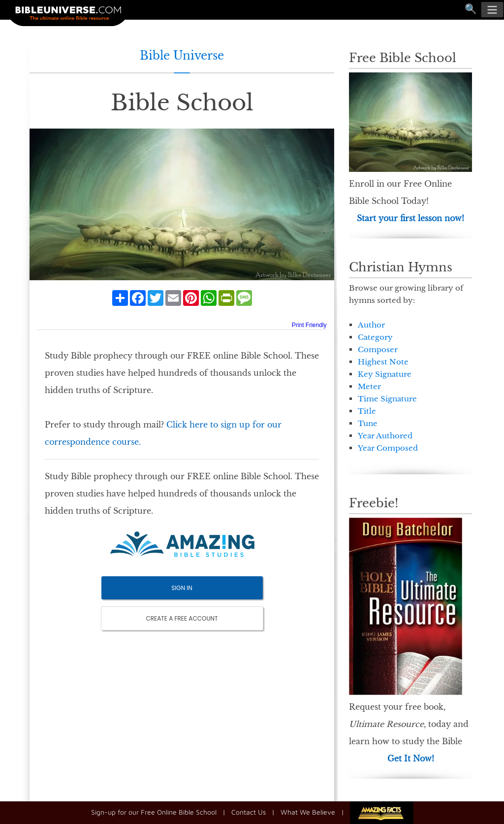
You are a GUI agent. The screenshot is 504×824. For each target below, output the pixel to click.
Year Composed (388, 448)
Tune (368, 423)
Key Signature (385, 374)
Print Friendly (309, 325)
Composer (378, 349)
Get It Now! (411, 758)
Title (367, 411)
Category (375, 337)
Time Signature (387, 399)
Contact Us (249, 811)
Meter (369, 386)
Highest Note (383, 362)
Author (371, 325)
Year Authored (385, 436)
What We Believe (308, 811)
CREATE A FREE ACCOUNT (182, 618)
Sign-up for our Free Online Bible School (154, 811)
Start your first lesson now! (410, 218)
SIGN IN (182, 588)
